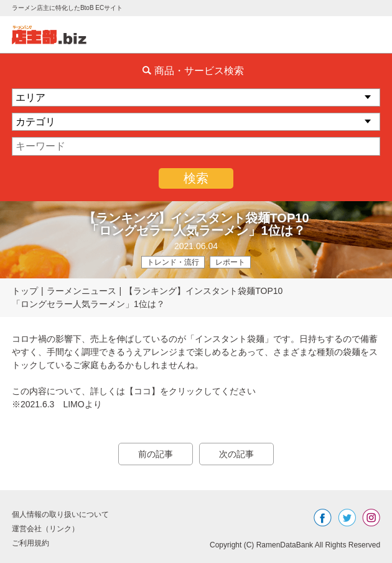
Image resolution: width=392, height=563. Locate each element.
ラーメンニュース (82, 291)
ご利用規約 (30, 543)
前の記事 (156, 454)
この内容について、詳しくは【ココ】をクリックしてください (134, 391)
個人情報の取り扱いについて (60, 514)
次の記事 (236, 454)
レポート (230, 262)
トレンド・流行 (173, 262)
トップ (25, 291)
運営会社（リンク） (45, 529)
